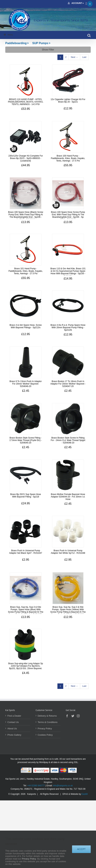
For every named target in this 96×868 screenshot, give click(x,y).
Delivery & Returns (47, 716)
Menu (8, 35)
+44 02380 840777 (36, 786)
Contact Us (13, 722)
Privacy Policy (45, 729)
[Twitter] (73, 716)
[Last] (84, 57)
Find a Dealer (14, 716)
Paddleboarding (16, 43)
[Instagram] (78, 716)
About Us (12, 729)
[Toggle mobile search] (89, 35)
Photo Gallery (14, 735)
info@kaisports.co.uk (63, 786)
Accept (81, 849)
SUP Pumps (40, 43)
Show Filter (48, 50)
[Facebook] (67, 716)
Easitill (85, 794)
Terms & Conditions (48, 722)
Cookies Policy (45, 735)
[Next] (74, 57)
